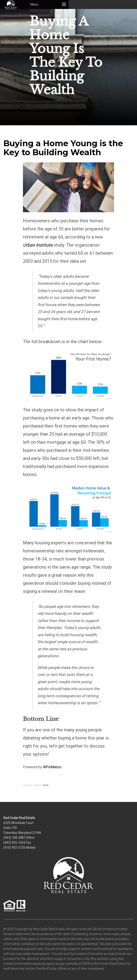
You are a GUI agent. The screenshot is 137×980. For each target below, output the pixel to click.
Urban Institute (38, 245)
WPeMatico (52, 767)
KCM (46, 785)
